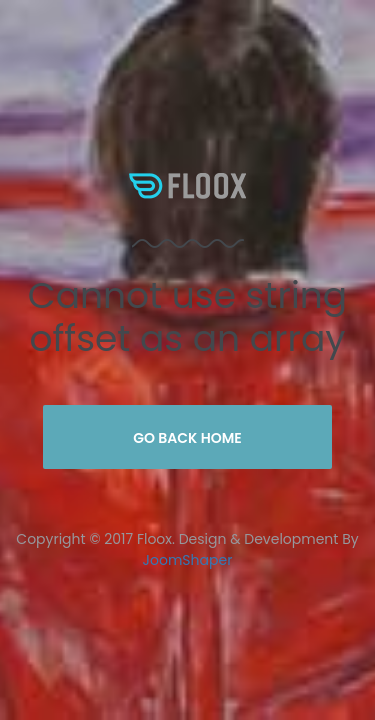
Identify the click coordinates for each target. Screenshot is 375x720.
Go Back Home (187, 438)
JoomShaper (188, 560)
